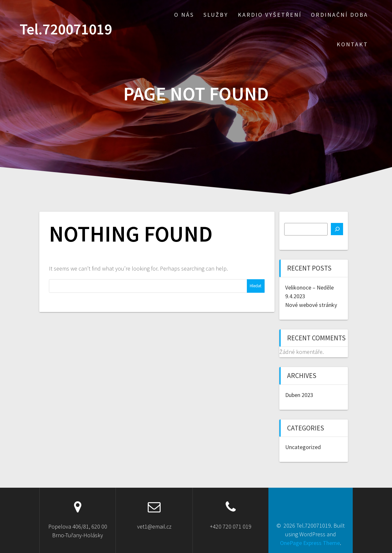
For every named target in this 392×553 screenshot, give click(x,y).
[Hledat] (337, 229)
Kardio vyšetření (270, 15)
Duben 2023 (299, 395)
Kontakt (352, 44)
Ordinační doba (340, 15)
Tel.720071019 (66, 29)
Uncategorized (303, 447)
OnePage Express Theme (310, 543)
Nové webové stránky (311, 305)
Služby (216, 15)
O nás (184, 15)
